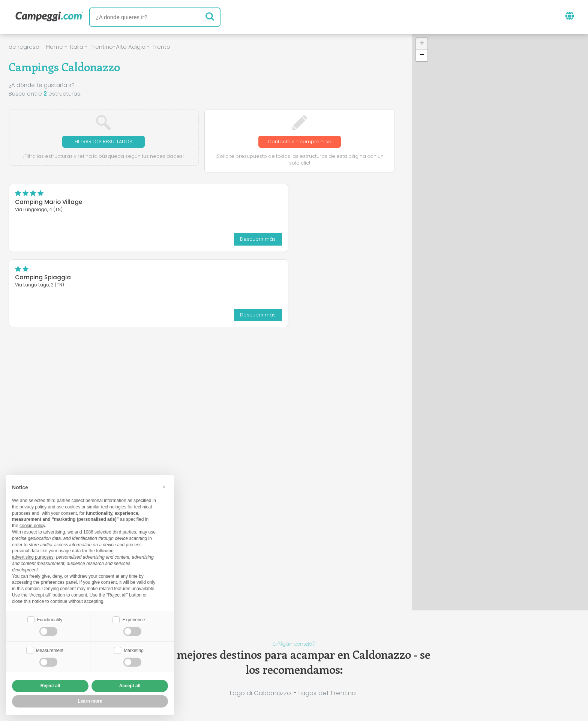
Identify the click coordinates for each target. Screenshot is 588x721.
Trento (161, 47)
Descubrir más (101, 239)
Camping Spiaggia (174, 203)
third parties (124, 531)
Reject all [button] (50, 686)
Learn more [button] (90, 701)
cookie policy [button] (32, 525)
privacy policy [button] (33, 506)
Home (55, 47)
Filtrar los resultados (104, 142)
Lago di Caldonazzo (260, 693)
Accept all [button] (130, 686)
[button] (422, 44)
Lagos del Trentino (327, 693)
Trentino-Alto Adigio (118, 47)
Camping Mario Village (49, 203)
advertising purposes (33, 556)
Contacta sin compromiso (299, 142)
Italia (77, 47)
